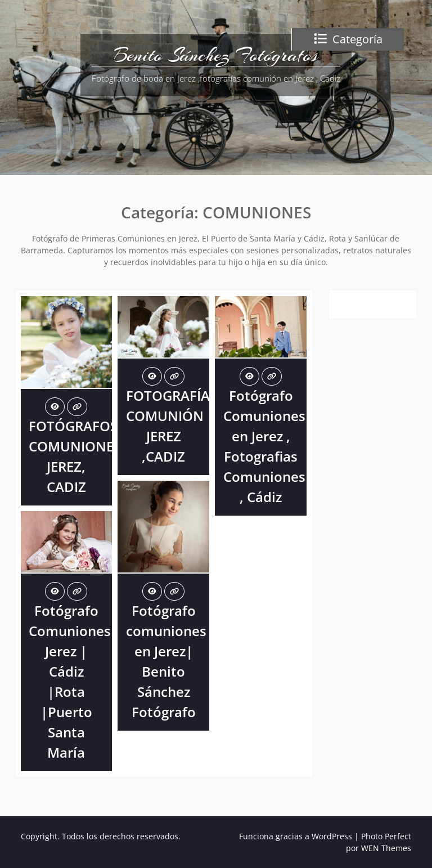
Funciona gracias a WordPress (296, 836)
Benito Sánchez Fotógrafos (216, 55)
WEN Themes (386, 848)
